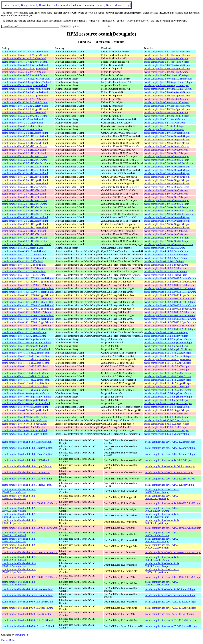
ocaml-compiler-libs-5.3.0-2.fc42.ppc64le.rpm (167, 109)
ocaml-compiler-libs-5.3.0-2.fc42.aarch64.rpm (167, 106)
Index (6, 5)
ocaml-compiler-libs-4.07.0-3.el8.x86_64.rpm (166, 417)
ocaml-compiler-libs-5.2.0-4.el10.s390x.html (24, 190)
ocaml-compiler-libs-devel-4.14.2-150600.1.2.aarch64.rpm (162, 565)
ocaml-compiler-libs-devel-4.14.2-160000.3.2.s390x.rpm (173, 552)
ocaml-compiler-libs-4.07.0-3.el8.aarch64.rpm (167, 407)
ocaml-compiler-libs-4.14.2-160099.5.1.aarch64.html (28, 278)
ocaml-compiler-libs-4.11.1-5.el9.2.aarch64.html (26, 353)
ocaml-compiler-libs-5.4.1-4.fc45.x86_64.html (25, 62)
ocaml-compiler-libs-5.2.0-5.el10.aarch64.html (25, 133)
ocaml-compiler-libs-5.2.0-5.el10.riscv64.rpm (166, 146)
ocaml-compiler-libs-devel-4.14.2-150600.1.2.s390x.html (30, 577)
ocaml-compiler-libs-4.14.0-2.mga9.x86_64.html (26, 349)
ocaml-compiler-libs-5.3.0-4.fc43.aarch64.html (25, 92)
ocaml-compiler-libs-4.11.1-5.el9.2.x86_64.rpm (167, 373)
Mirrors (118, 5)
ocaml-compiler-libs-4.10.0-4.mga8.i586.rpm (166, 400)
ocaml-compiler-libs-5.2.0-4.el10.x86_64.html (25, 200)
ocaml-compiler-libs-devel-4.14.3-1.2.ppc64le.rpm (170, 466)
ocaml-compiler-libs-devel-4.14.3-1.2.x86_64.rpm (170, 479)
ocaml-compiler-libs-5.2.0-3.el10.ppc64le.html (25, 224)
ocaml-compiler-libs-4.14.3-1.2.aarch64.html (24, 251)
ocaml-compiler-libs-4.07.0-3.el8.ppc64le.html (25, 410)
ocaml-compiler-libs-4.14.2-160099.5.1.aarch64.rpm (170, 278)
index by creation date (83, 5)
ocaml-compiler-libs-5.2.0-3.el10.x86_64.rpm (166, 238)
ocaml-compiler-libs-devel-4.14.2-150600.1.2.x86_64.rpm (162, 583)
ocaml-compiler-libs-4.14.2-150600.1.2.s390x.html (27, 326)
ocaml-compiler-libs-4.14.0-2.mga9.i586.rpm (166, 346)
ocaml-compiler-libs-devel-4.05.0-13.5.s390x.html (27, 614)
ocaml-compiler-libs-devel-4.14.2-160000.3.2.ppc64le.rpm (162, 546)
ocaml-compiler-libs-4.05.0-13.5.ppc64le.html (24, 424)
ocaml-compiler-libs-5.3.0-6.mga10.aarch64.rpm (168, 79)
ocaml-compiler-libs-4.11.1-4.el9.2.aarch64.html (26, 380)
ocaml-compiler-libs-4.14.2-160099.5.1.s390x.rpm (169, 285)
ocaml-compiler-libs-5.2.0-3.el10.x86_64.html (25, 238)
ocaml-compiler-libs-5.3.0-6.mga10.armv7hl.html (26, 82)
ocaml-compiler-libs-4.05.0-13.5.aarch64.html (24, 420)
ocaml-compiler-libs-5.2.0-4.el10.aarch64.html (25, 167)
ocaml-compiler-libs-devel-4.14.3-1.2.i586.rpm (168, 460)
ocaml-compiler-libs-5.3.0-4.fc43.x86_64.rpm (167, 102)
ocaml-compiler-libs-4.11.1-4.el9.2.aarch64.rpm (168, 380)
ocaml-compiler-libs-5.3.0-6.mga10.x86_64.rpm (168, 89)
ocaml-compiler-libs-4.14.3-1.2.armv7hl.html (24, 258)
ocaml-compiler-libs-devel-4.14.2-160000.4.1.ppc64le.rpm (162, 522)
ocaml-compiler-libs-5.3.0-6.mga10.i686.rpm (166, 85)
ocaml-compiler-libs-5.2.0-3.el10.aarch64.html (25, 217)
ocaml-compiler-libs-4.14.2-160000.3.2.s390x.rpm (169, 312)
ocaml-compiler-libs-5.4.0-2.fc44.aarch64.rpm (167, 65)
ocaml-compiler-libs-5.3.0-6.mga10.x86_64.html (26, 89)
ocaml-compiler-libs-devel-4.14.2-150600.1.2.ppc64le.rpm (162, 571)
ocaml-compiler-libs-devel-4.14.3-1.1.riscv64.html (27, 485)
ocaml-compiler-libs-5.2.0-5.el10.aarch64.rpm (167, 133)
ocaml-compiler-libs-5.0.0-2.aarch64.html (22, 248)
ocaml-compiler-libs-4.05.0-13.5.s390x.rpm (165, 427)
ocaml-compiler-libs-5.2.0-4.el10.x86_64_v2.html (26, 211)
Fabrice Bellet (8, 640)
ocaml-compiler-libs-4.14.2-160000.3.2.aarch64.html (28, 305)
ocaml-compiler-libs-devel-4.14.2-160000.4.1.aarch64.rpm (162, 516)
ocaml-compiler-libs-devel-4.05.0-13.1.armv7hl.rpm (171, 626)
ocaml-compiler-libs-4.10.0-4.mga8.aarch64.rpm (168, 393)
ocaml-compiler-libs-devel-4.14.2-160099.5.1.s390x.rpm (173, 503)
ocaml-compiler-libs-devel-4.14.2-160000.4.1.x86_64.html (19, 534)
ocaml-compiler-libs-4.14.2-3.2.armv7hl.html (24, 336)
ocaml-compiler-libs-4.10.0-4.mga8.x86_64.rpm (168, 403)
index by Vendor (62, 5)
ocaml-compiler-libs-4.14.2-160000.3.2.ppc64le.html (28, 309)
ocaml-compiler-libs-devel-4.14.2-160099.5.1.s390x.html (30, 503)
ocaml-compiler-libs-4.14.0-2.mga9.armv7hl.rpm (168, 343)
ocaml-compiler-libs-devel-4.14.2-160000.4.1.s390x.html (30, 528)
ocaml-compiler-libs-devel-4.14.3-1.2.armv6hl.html (27, 448)
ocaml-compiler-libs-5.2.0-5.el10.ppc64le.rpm (167, 140)
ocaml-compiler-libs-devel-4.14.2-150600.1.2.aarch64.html (19, 565)
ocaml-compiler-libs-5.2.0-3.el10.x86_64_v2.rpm (168, 244)
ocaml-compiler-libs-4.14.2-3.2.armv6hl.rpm (166, 332)
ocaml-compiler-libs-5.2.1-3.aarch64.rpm (164, 119)
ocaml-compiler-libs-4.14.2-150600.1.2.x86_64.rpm (170, 329)
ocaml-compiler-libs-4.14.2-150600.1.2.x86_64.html (28, 329)
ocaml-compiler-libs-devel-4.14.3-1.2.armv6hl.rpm (170, 448)
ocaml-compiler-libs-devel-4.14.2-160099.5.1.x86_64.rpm (162, 509)
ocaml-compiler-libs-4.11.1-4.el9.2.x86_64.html (25, 390)
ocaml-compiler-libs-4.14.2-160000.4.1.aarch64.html (28, 292)
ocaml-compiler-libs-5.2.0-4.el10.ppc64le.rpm (167, 177)
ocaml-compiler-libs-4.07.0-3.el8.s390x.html (24, 414)
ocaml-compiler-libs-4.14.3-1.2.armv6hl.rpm (166, 255)
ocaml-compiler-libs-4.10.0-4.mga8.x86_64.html (26, 403)
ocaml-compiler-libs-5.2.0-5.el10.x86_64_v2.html (26, 163)
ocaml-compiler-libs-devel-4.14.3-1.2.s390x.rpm (169, 472)
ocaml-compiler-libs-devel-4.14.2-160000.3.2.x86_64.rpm (162, 559)
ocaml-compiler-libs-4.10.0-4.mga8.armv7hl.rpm (168, 397)
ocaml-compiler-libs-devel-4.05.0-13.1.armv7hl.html (28, 626)
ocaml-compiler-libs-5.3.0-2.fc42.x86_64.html (25, 116)
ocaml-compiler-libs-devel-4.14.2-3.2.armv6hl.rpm (170, 589)
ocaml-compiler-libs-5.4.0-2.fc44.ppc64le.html (25, 69)
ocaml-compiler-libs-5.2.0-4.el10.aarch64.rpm (167, 167)
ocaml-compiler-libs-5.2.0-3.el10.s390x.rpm (166, 231)
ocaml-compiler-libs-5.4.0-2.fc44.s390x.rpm (166, 72)
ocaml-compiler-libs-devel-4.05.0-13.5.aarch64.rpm (171, 602)
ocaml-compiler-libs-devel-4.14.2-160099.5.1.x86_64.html (19, 509)
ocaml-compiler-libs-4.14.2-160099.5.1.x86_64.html (28, 288)
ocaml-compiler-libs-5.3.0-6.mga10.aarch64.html (26, 79)
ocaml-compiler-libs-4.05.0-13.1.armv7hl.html (25, 434)
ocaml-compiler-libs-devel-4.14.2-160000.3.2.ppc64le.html (19, 546)
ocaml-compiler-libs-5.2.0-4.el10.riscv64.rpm (166, 187)
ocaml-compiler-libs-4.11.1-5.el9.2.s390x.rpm (167, 366)
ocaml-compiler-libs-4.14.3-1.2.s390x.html (23, 268)
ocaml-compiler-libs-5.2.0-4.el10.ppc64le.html (25, 177)
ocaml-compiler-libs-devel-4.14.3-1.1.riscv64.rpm (170, 485)
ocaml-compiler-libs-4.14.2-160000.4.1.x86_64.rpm (170, 302)
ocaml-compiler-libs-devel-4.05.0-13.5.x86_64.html (27, 620)
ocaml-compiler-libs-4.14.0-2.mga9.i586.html (24, 346)
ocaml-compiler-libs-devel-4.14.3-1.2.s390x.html (26, 472)
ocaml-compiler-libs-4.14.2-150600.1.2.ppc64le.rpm (170, 322)
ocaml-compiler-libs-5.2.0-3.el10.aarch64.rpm (167, 217)
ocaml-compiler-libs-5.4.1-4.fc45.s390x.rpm (166, 58)
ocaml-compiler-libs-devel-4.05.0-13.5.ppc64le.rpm (171, 608)
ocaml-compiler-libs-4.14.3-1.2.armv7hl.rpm (166, 258)
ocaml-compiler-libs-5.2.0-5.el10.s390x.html (24, 150)
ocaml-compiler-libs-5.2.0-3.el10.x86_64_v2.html (26, 244)
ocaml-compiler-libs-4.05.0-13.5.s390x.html (24, 427)
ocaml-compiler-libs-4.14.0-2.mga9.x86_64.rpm (168, 349)
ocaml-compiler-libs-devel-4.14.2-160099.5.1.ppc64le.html (19, 497)
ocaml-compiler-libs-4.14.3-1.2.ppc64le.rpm (166, 265)
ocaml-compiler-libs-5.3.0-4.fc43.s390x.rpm (166, 99)
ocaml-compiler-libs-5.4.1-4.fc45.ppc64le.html (25, 55)
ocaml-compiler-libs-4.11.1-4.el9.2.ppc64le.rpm (168, 383)
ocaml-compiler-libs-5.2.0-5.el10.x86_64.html (25, 156)
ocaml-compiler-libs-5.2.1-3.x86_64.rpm (164, 126)
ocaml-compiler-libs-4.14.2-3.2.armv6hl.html (24, 332)
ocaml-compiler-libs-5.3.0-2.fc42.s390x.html (24, 112)
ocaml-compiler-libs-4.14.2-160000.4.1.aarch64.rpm (170, 292)
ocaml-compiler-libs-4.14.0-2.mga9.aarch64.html (26, 339)
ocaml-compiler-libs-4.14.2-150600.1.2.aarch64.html (28, 319)
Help (127, 5)
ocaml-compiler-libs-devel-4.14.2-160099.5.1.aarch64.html (19, 491)
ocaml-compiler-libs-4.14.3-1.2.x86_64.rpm (166, 271)
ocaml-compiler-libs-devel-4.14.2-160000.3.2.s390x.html (30, 552)
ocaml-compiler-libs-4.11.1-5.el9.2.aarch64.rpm (168, 353)
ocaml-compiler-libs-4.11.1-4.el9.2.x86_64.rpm (167, 390)
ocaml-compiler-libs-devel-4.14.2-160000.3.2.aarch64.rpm (162, 540)
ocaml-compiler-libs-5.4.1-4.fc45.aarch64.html (25, 52)
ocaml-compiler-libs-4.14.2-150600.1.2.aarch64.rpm (170, 319)
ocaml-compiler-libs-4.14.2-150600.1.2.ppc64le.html (28, 322)
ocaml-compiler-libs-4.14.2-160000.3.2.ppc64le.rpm (170, 309)
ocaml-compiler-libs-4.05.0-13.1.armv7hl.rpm (167, 434)
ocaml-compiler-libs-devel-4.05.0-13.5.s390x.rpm (170, 614)
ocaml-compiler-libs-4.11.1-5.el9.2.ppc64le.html (26, 359)
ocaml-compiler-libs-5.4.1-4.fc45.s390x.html (24, 58)
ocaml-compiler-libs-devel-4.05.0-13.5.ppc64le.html (28, 608)
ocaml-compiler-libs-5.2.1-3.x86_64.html (22, 126)
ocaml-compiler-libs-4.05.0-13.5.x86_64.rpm (166, 430)
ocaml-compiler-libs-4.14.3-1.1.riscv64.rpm (166, 275)
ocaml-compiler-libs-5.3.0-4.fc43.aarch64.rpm (167, 92)
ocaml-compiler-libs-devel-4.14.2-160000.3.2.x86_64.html (19, 559)
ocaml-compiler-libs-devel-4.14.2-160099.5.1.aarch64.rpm (162, 491)
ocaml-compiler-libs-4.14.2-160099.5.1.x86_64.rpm (170, 288)
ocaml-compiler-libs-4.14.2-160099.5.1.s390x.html (27, 285)
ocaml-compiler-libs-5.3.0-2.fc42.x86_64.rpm (167, 116)
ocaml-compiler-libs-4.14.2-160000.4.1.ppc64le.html (28, 295)
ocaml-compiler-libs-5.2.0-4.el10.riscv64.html (24, 187)
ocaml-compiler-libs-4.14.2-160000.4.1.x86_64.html (28, 302)
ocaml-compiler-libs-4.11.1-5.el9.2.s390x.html (25, 366)
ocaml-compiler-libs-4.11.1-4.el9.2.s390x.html (25, 387)
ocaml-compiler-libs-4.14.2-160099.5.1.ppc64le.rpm (170, 282)
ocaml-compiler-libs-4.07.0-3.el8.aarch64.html (25, 407)
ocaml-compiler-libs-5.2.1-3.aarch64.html (22, 119)
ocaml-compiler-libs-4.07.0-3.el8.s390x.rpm (166, 414)
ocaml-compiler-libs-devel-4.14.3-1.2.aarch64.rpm (170, 442)
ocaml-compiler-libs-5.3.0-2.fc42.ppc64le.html (25, 109)
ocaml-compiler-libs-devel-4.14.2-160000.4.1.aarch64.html (19, 516)
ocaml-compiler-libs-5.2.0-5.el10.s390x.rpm (166, 150)
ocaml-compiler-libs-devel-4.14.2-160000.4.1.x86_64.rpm (162, 534)
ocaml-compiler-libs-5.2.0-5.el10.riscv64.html (24, 146)
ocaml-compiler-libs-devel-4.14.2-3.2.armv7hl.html (27, 595)
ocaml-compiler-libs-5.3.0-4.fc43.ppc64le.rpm (167, 96)
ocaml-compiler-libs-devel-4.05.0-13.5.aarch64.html (28, 602)
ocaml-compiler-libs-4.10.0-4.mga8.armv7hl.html (26, 397)
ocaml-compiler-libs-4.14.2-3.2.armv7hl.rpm (166, 336)
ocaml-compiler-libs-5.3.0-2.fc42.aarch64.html (25, 106)
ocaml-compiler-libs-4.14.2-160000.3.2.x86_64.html (28, 315)
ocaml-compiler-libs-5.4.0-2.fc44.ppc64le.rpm (167, 69)
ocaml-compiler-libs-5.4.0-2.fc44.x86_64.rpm (167, 75)
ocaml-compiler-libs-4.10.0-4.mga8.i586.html (24, 400)
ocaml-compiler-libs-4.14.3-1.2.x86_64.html (24, 271)
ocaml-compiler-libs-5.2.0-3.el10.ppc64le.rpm (167, 224)
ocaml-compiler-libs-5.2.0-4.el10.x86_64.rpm (166, 200)
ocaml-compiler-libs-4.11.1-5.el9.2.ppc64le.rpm (168, 359)
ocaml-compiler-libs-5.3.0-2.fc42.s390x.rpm (166, 112)
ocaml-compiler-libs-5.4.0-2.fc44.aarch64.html (25, 65)
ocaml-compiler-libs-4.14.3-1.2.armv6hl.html (24, 255)
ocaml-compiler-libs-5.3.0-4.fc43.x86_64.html (25, 102)
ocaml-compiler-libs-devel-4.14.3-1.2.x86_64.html (27, 479)
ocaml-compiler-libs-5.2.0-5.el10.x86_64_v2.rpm (168, 163)
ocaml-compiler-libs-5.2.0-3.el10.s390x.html (24, 231)
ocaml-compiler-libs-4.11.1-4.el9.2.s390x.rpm (167, 387)
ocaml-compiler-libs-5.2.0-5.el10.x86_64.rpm (166, 156)
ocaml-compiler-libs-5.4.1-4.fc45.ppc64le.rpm (167, 55)
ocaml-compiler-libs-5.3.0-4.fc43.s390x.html (24, 99)
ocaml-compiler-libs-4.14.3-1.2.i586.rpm (164, 261)
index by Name (105, 5)
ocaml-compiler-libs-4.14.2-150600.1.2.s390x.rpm (169, 326)
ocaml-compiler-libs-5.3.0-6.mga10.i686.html (24, 85)
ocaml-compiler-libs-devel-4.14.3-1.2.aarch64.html (27, 442)
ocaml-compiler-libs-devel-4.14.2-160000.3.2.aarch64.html (19, 540)
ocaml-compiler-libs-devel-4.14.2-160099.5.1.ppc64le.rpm (162, 497)
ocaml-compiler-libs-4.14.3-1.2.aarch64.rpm (166, 251)
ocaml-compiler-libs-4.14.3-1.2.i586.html (22, 261)
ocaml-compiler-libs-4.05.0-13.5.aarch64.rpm (166, 420)
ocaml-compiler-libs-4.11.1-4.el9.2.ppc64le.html (26, 383)
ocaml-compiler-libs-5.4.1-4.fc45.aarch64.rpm (167, 52)
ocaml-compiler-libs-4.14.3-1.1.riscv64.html (24, 275)
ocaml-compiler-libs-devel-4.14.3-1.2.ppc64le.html (27, 466)
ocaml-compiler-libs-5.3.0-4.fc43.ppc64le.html (25, 96)
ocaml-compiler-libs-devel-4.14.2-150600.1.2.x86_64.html (19, 583)
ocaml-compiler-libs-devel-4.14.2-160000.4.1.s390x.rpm (173, 528)
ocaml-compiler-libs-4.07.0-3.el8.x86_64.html (25, 417)
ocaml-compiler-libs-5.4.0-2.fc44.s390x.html (24, 72)
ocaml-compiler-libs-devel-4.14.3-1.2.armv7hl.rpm (170, 454)
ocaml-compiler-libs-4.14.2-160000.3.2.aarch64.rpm (170, 305)
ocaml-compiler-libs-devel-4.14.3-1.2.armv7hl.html (27, 454)
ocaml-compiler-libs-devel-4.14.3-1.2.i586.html (25, 460)
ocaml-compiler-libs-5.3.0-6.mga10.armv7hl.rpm (168, 82)
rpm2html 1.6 (22, 635)
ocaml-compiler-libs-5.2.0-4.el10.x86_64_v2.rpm (168, 211)
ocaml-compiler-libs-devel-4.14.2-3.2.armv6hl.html (27, 589)
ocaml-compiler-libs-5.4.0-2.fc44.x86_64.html (25, 75)
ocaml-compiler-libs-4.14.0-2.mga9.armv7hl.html (26, 343)
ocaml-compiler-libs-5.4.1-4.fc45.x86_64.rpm (167, 62)
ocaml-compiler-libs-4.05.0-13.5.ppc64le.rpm (166, 424)
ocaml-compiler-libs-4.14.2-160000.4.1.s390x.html (27, 299)
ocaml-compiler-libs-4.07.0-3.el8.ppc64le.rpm (167, 410)
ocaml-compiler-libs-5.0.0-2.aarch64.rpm (164, 248)
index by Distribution (41, 5)
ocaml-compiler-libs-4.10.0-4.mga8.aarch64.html (26, 393)
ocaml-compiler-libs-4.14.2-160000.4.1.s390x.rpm (169, 299)
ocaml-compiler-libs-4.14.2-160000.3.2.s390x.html (27, 312)
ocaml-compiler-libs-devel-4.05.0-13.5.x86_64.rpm (171, 620)
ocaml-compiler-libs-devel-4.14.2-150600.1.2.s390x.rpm (173, 577)
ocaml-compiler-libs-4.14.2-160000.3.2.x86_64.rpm (170, 315)
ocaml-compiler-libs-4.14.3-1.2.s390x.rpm (165, 268)
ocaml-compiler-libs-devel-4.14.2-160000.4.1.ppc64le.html (19, 522)
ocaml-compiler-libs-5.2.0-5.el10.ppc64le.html (25, 140)
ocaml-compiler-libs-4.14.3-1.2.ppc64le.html (24, 265)
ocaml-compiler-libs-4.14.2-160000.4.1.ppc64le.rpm (170, 295)
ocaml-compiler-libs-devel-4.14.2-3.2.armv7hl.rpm (170, 595)
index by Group (20, 5)
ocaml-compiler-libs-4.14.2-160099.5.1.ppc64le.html (28, 282)
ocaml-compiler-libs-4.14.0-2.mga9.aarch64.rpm (168, 339)
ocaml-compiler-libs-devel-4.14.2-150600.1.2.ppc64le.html (19, 571)
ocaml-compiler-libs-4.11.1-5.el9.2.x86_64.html (25, 373)
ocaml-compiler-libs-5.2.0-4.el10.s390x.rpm (166, 190)
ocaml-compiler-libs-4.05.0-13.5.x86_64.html (24, 430)
